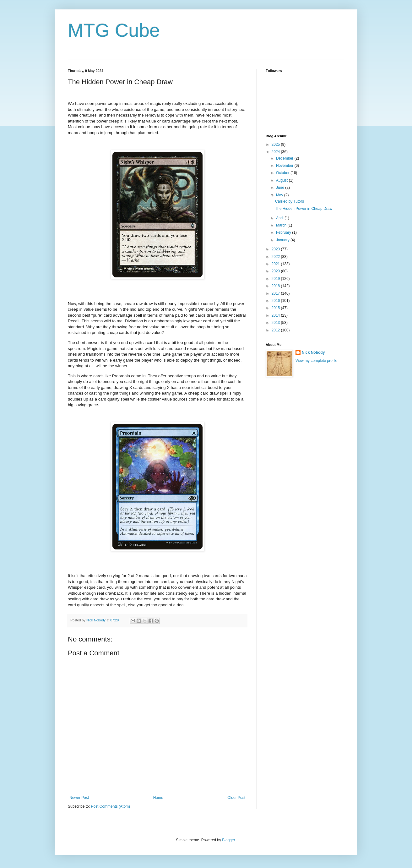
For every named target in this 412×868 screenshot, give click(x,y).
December (285, 158)
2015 (276, 308)
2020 (276, 271)
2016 (276, 301)
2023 (276, 249)
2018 (276, 286)
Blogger (228, 840)
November (285, 166)
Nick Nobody (313, 352)
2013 (276, 323)
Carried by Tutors (290, 201)
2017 (276, 293)
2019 (276, 279)
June (281, 188)
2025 (276, 145)
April (280, 218)
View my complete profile (316, 361)
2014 (276, 315)
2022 (276, 257)
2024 (276, 152)
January (283, 240)
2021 (276, 264)
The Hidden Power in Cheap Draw (304, 209)
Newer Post (79, 798)
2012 (276, 330)
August (282, 180)
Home (158, 798)
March (282, 225)
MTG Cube (114, 30)
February (284, 232)
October (283, 173)
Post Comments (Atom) (110, 806)
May (280, 195)
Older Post (236, 798)
